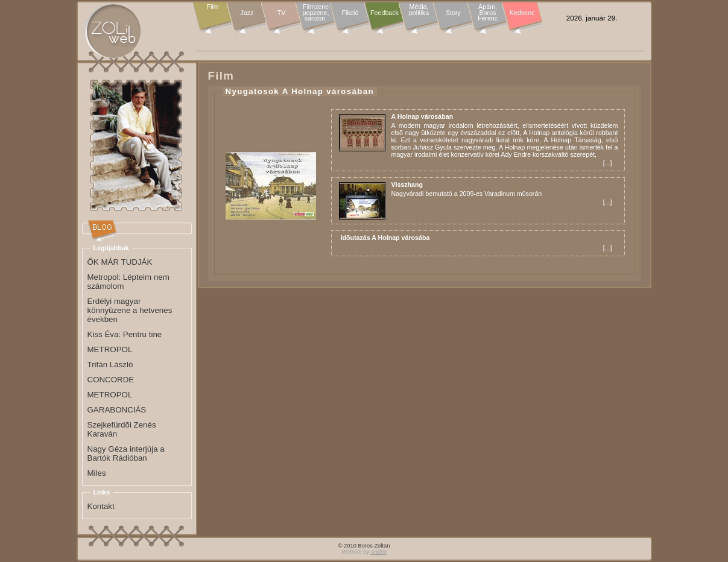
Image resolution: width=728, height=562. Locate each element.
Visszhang (407, 185)
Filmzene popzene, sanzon (316, 13)
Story (453, 13)
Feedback (385, 13)
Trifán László (110, 365)
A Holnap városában (423, 116)
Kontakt (101, 506)
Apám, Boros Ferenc (488, 13)
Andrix (378, 552)
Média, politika (419, 10)
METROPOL (110, 349)
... (608, 163)
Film (212, 7)
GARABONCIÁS (117, 410)
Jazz (247, 13)
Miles (97, 473)
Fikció (350, 13)
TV (282, 13)
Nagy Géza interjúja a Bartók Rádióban (126, 453)
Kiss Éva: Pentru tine (125, 334)
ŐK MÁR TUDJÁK (120, 262)
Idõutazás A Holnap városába (385, 238)
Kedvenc (522, 13)
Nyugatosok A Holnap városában (300, 91)
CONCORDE (111, 380)
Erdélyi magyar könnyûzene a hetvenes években (130, 310)
